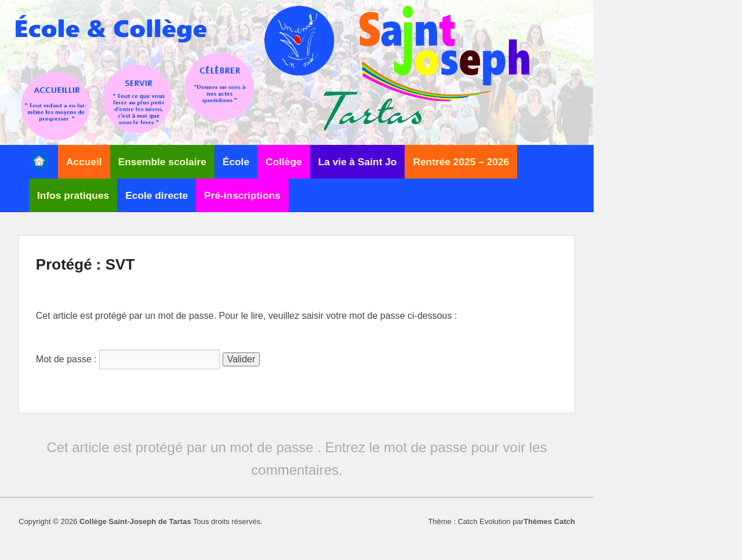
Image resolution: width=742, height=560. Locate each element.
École (236, 162)
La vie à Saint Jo (358, 162)
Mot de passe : (128, 359)
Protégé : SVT (85, 264)
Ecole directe (157, 195)
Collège (284, 162)
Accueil (84, 162)
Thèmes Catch (549, 521)
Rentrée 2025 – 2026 (461, 162)
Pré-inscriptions (242, 195)
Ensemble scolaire (162, 162)
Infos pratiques (73, 195)
